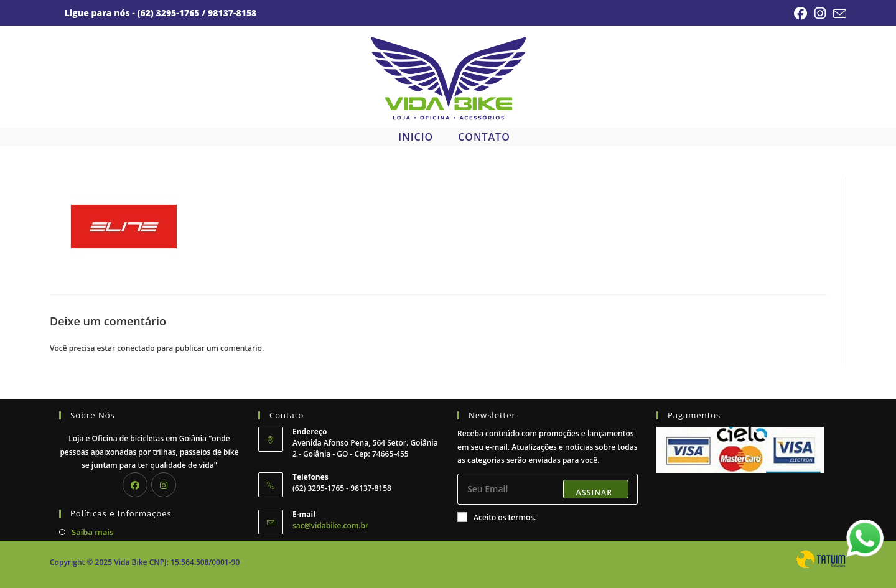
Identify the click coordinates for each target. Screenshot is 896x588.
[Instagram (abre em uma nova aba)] (820, 13)
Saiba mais (92, 532)
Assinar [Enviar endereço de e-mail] (594, 492)
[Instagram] (164, 485)
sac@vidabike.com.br (330, 525)
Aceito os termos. (497, 517)
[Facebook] (135, 485)
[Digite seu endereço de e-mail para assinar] (548, 489)
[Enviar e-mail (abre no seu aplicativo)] (838, 14)
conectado (136, 348)
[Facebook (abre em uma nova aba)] (800, 13)
